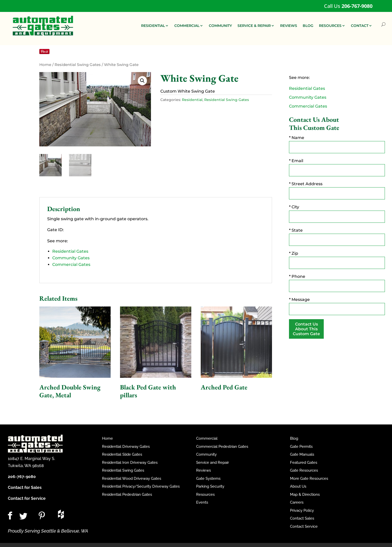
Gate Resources (304, 470)
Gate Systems (208, 478)
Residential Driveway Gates (126, 447)
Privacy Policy (302, 510)
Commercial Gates (71, 264)
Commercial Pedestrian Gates (222, 447)
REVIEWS (289, 26)
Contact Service (304, 526)
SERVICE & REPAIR (254, 26)
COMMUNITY (220, 26)
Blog (294, 438)
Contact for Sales (25, 488)
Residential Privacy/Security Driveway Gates (141, 486)
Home (45, 65)
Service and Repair (212, 463)
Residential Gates (70, 251)
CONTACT (360, 26)
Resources (205, 494)
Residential (192, 100)
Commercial (207, 438)
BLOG (308, 26)
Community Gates (71, 258)
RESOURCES (330, 26)
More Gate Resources (309, 478)
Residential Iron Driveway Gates (130, 463)
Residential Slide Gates (122, 454)
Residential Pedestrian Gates (127, 494)
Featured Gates (304, 463)
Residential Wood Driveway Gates (132, 478)
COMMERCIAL (187, 26)
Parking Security (210, 486)
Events (202, 502)
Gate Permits (301, 447)
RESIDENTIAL (153, 26)
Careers (297, 502)
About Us (298, 486)
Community (206, 454)
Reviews (203, 470)
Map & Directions (305, 494)
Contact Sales (302, 518)
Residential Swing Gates (78, 65)
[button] (142, 81)
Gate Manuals (302, 454)
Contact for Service (27, 498)
